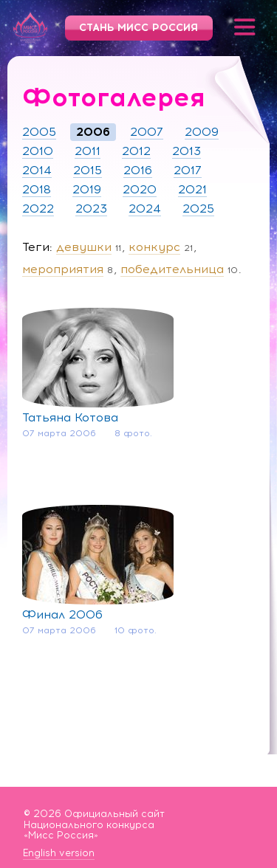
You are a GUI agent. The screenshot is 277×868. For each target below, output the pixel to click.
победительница (172, 269)
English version (59, 853)
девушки (84, 247)
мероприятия (63, 269)
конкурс (154, 247)
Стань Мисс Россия (138, 28)
